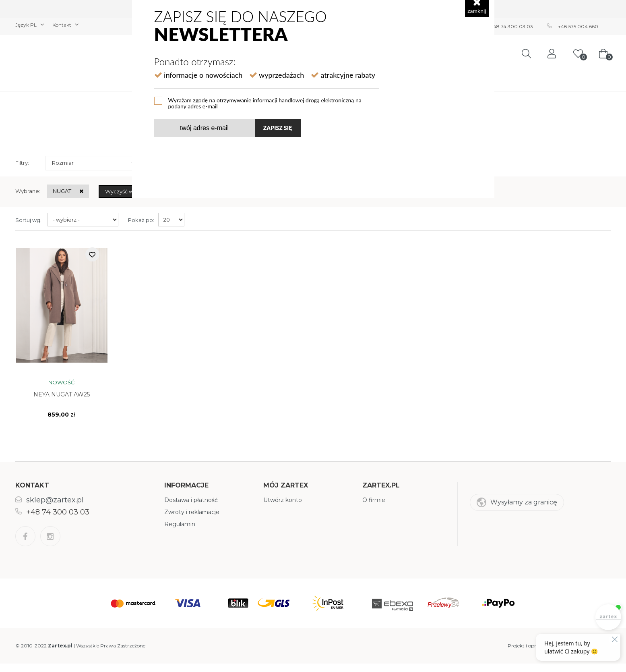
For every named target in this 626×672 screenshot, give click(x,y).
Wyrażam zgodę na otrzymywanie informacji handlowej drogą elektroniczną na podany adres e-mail (265, 103)
